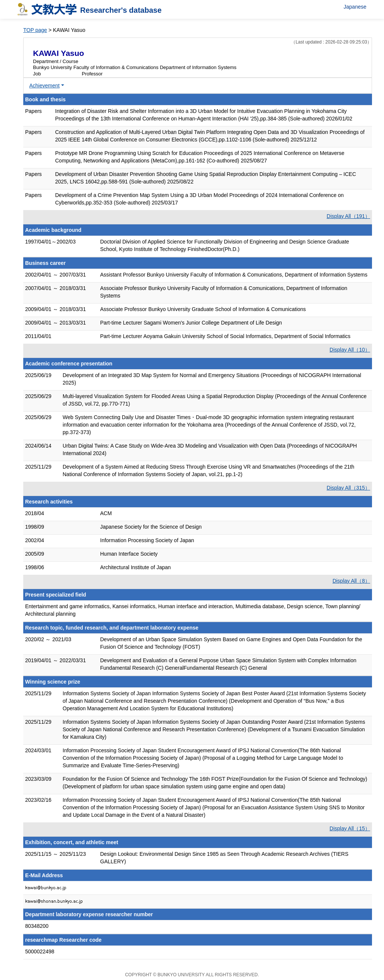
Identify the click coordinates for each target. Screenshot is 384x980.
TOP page (35, 30)
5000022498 (40, 951)
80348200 (37, 926)
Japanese (355, 7)
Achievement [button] (44, 86)
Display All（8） (351, 581)
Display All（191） (348, 216)
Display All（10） (350, 350)
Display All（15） (350, 828)
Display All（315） (348, 488)
